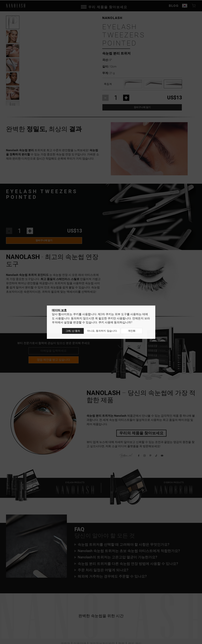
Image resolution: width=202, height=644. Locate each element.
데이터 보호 (59, 311)
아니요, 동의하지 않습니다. (102, 331)
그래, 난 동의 (72, 331)
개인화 (133, 331)
